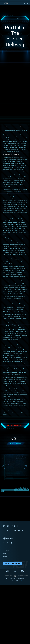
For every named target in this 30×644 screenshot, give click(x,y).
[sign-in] (28, 3)
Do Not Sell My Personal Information (15, 583)
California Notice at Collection (14, 581)
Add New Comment (23, 490)
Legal (6, 578)
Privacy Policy (12, 578)
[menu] (2, 3)
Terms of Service (21, 578)
